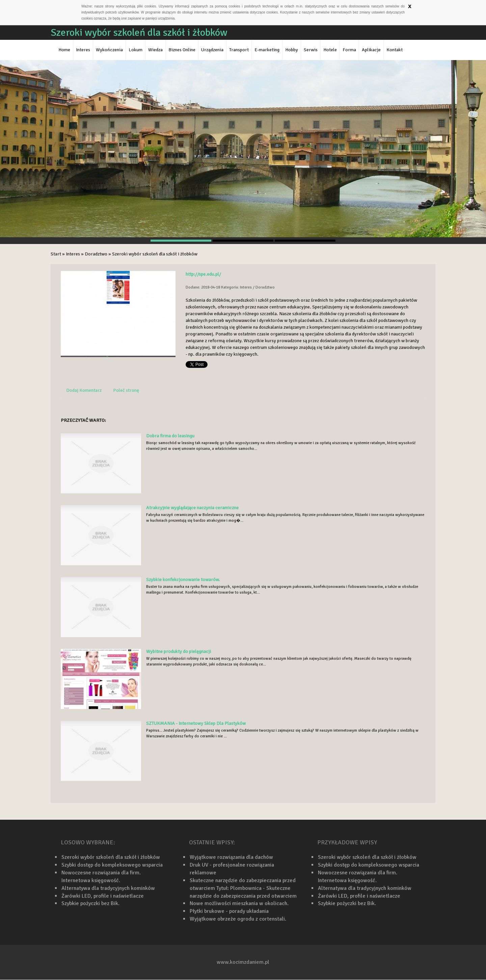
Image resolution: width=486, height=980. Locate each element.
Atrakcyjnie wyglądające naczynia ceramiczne (192, 508)
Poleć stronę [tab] (126, 390)
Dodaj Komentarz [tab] (84, 390)
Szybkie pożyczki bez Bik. (90, 903)
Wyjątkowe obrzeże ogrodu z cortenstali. (238, 919)
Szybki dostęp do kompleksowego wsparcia (112, 865)
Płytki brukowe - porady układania (229, 911)
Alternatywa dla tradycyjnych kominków (108, 888)
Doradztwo (96, 254)
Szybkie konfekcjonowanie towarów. (183, 580)
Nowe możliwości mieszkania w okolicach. (239, 903)
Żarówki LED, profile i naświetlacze (103, 896)
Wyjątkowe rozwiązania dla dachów (231, 857)
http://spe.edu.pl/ (203, 274)
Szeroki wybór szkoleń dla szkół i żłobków (155, 254)
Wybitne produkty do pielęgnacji (179, 651)
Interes (73, 254)
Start (56, 254)
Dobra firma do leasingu (170, 436)
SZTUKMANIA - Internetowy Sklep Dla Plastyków (196, 723)
